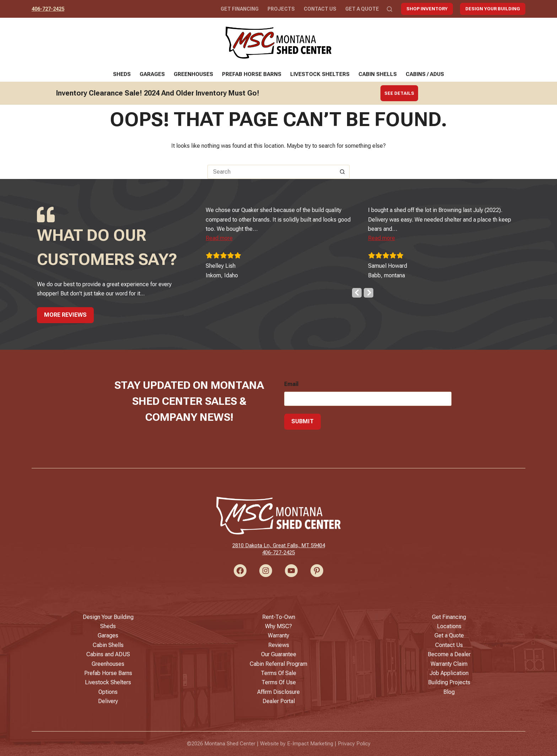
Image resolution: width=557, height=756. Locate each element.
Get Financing (240, 9)
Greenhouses (193, 74)
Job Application (449, 673)
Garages (152, 74)
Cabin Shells (378, 74)
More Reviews (65, 315)
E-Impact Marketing (310, 744)
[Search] (390, 9)
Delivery (108, 701)
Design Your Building (493, 9)
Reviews (279, 645)
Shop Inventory (427, 9)
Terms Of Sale (278, 673)
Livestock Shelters (320, 74)
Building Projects (449, 682)
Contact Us (320, 9)
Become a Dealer (449, 654)
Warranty (278, 635)
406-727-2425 (48, 9)
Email (291, 384)
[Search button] (342, 172)
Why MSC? (278, 626)
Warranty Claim (449, 664)
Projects (281, 9)
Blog (449, 692)
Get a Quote (362, 9)
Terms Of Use (279, 682)
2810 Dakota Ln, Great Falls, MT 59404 (279, 545)
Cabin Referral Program (278, 664)
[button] (229, 238)
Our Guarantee (279, 654)
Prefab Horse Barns (252, 74)
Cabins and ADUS (108, 654)
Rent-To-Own (279, 617)
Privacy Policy (354, 744)
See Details (399, 93)
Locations (449, 626)
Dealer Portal (279, 701)
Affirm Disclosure (278, 692)
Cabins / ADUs (425, 74)
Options (108, 692)
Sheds (122, 74)
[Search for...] (271, 172)
